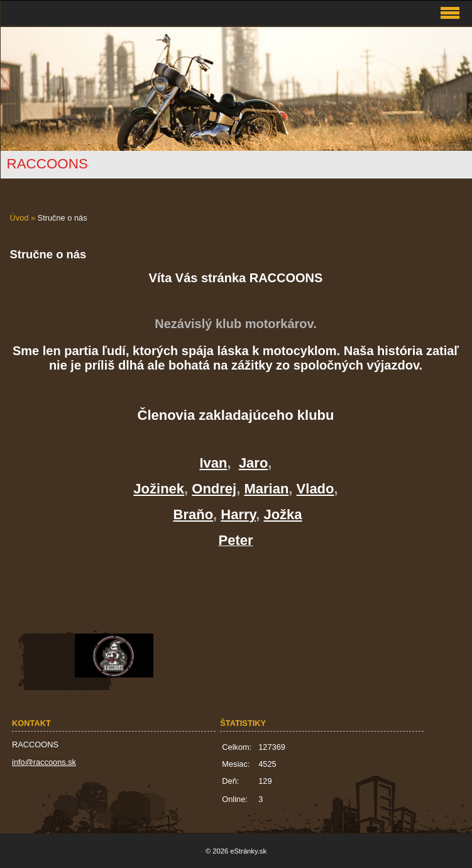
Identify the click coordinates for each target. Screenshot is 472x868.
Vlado (316, 489)
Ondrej (214, 489)
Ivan (214, 463)
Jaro (253, 463)
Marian (266, 489)
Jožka (283, 514)
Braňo (194, 514)
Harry (238, 514)
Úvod (19, 218)
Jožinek (159, 489)
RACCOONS (47, 164)
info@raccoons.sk (44, 762)
